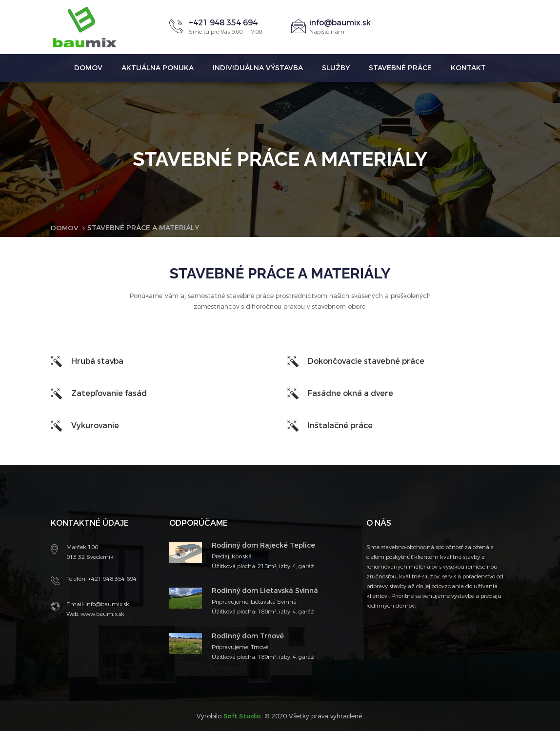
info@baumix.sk (340, 23)
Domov (88, 68)
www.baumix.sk (102, 613)
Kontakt (468, 68)
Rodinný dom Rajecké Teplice (263, 545)
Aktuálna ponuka (158, 68)
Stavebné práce (400, 68)
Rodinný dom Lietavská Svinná (265, 590)
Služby (336, 68)
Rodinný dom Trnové (248, 636)
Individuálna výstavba (258, 68)
